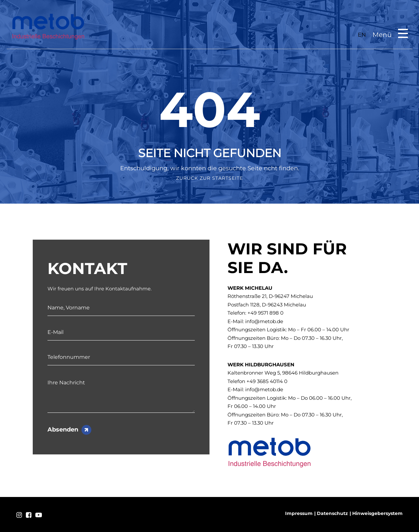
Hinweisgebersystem (377, 513)
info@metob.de (264, 321)
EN (362, 35)
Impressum (299, 513)
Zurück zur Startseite (209, 178)
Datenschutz (332, 513)
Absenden (63, 430)
